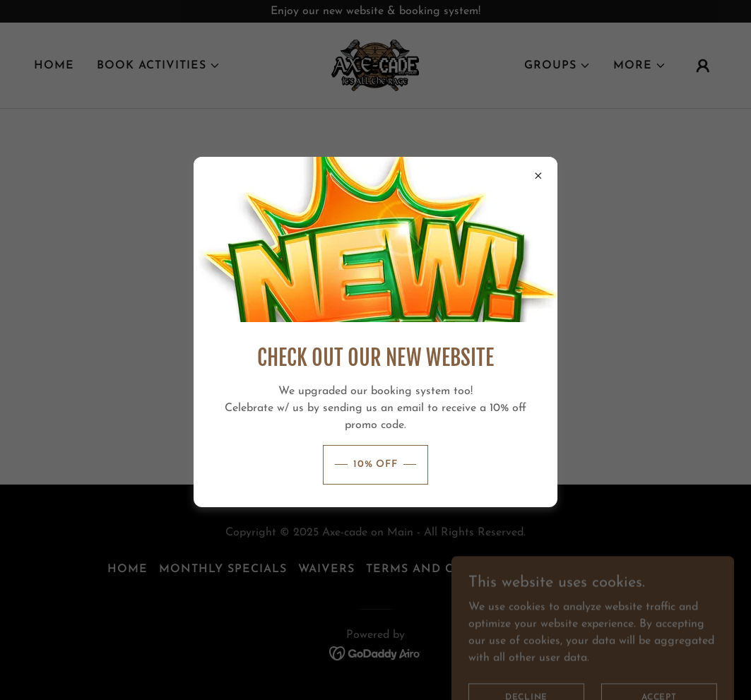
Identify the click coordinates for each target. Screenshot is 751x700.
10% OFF (375, 464)
